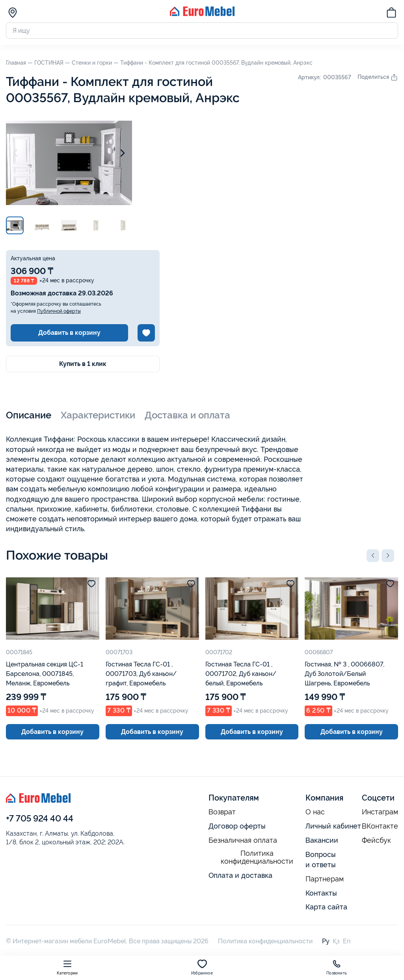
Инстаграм (380, 812)
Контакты (321, 893)
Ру (326, 941)
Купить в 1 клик (83, 364)
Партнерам (325, 879)
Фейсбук (376, 840)
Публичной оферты (59, 311)
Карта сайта (326, 907)
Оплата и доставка (240, 875)
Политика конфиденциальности (257, 858)
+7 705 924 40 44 (40, 818)
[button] (373, 556)
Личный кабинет (333, 826)
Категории (67, 967)
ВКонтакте (380, 826)
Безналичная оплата (243, 840)
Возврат (222, 812)
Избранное (202, 967)
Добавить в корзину (69, 333)
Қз (336, 941)
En (347, 941)
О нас (315, 812)
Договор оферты (237, 826)
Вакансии (322, 840)
